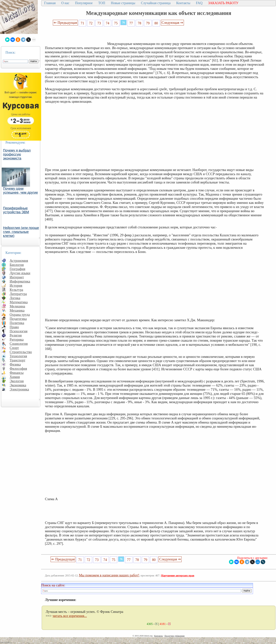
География (17, 269)
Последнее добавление (174, 636)
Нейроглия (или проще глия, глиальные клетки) (21, 232)
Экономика (18, 385)
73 (99, 23)
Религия (16, 335)
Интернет (17, 277)
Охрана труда (20, 315)
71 (82, 23)
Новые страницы (123, 3)
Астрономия (19, 261)
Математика (19, 302)
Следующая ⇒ (172, 23)
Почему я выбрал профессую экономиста (17, 154)
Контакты (183, 3)
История (16, 285)
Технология (18, 356)
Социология (19, 344)
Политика (17, 323)
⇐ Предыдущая (65, 23)
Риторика (17, 339)
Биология (17, 265)
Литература (18, 294)
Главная (50, 3)
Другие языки (20, 273)
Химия (15, 377)
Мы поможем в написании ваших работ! (109, 575)
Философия (18, 369)
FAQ (199, 3)
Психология (19, 331)
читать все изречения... (70, 616)
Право (14, 327)
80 (156, 23)
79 (148, 23)
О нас (65, 3)
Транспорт (17, 360)
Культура (16, 290)
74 (108, 23)
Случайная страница (156, 3)
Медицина (17, 306)
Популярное (84, 3)
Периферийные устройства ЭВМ (16, 210)
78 (139, 23)
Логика (15, 298)
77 (131, 23)
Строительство (21, 352)
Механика (17, 310)
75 (116, 23)
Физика (15, 364)
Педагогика (18, 319)
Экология (17, 381)
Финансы (17, 373)
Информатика (20, 281)
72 (91, 23)
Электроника (19, 389)
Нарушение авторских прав (178, 576)
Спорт (14, 348)
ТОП (102, 3)
